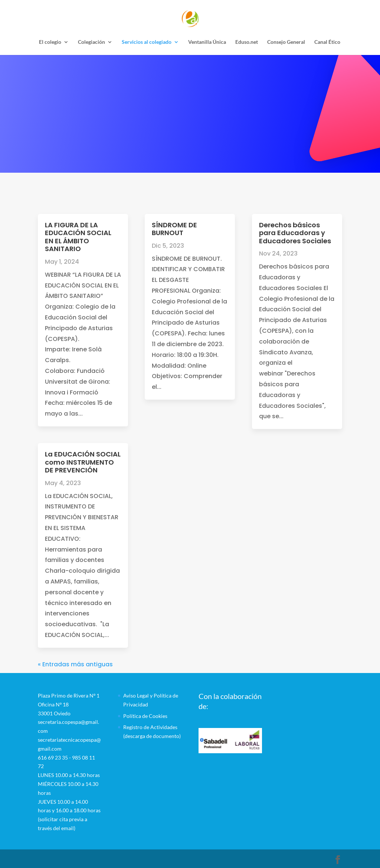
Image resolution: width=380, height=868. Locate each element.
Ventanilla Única (207, 42)
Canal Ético (327, 42)
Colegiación (91, 42)
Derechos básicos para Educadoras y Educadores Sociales (295, 233)
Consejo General (286, 42)
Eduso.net (247, 42)
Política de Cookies (145, 716)
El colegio (50, 42)
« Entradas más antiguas (75, 664)
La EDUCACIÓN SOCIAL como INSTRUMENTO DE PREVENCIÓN (83, 462)
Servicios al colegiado (147, 42)
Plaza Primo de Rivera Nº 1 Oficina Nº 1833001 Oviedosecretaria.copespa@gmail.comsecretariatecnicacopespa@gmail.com (69, 722)
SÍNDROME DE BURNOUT (174, 229)
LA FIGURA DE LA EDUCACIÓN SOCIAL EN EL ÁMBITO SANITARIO (78, 237)
